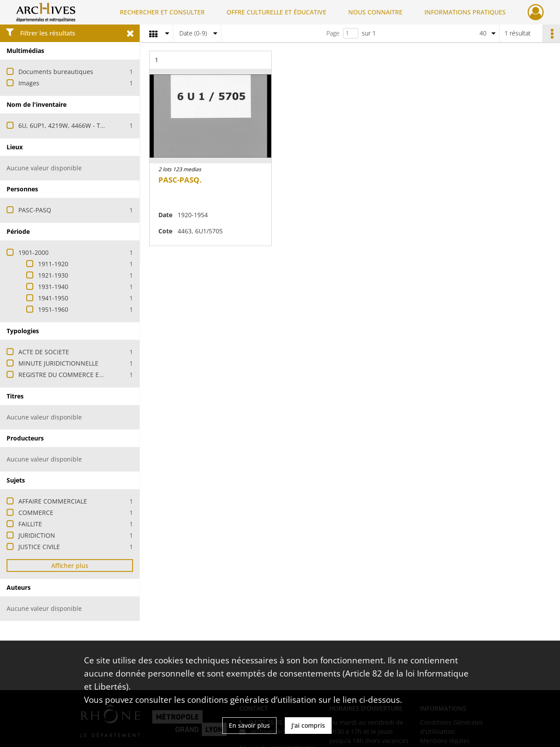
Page (333, 33)
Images (29, 83)
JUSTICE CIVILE (39, 547)
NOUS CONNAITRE (375, 12)
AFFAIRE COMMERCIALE (53, 501)
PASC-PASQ (35, 210)
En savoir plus (249, 725)
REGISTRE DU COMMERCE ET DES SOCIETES (82, 375)
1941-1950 (53, 298)
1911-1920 (53, 264)
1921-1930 (53, 275)
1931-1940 (53, 287)
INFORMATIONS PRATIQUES (465, 12)
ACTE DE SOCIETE (44, 352)
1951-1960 (53, 309)
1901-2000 (33, 252)
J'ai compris (308, 725)
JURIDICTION (37, 535)
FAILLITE (30, 524)
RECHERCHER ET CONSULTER (162, 12)
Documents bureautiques (56, 72)
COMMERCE (36, 513)
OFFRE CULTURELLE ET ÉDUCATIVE (276, 12)
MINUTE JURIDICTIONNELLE (58, 363)
